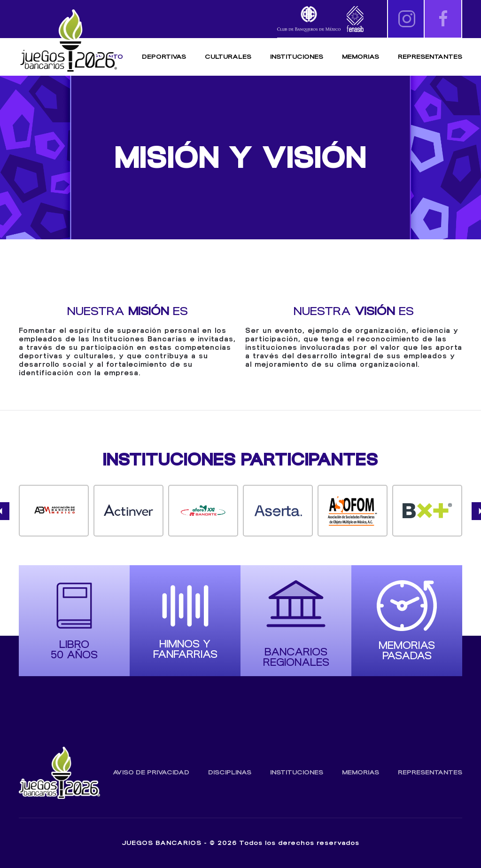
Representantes (430, 57)
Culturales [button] (228, 57)
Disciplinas (230, 772)
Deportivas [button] (164, 57)
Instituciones (297, 57)
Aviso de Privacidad (151, 772)
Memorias (361, 772)
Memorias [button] (361, 57)
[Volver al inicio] (68, 41)
